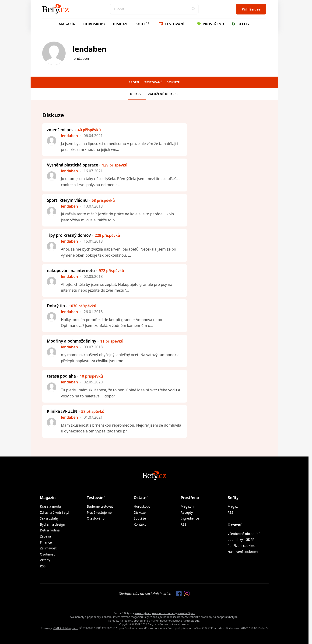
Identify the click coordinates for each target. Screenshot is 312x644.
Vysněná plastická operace (87, 165)
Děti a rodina (50, 530)
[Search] (154, 9)
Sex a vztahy (49, 518)
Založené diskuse (163, 94)
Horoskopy (94, 24)
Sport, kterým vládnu (81, 200)
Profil (134, 82)
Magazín (67, 24)
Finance (46, 542)
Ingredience (190, 518)
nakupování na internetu (86, 271)
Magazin (234, 506)
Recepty (187, 512)
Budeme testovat (100, 506)
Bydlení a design (53, 524)
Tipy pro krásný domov (83, 235)
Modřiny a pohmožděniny (85, 341)
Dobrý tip (72, 306)
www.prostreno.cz (163, 613)
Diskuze (121, 24)
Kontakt (140, 524)
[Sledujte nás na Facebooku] (178, 594)
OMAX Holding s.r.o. (66, 628)
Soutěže (144, 24)
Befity (241, 24)
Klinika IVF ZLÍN (76, 411)
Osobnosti (48, 554)
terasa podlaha (75, 376)
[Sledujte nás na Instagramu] (186, 594)
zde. (198, 621)
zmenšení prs (74, 130)
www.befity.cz (186, 613)
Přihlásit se (251, 9)
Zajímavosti (49, 548)
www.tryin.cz (143, 613)
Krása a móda (50, 506)
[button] (193, 9)
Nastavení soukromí (243, 552)
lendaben (89, 49)
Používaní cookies (241, 546)
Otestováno (96, 518)
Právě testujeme (99, 512)
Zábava (45, 536)
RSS (43, 566)
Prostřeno (211, 24)
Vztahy (45, 560)
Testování (172, 24)
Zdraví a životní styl (54, 512)
